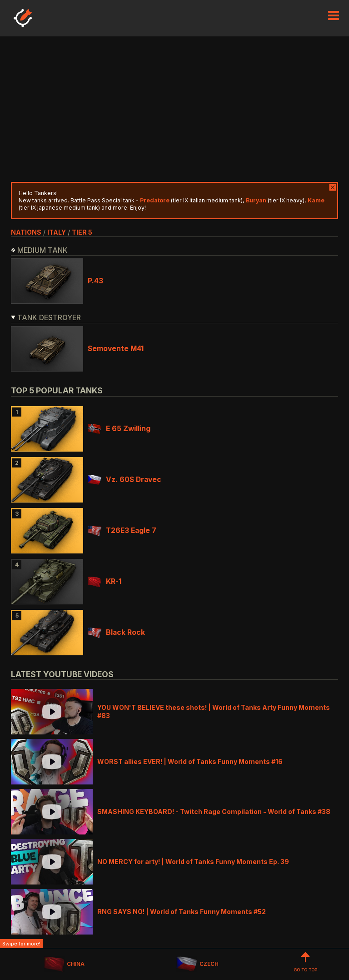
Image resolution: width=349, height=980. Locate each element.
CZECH (197, 964)
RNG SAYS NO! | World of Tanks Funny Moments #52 (182, 912)
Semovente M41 (116, 349)
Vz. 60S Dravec (125, 480)
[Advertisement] (174, 109)
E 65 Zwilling (119, 429)
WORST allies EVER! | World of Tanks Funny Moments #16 (190, 761)
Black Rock (116, 632)
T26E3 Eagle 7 (122, 530)
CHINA (64, 964)
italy (57, 232)
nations (26, 232)
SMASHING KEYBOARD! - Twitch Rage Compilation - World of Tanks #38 (214, 812)
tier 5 (82, 232)
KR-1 (105, 581)
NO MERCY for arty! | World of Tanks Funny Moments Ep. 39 (193, 862)
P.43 (95, 281)
